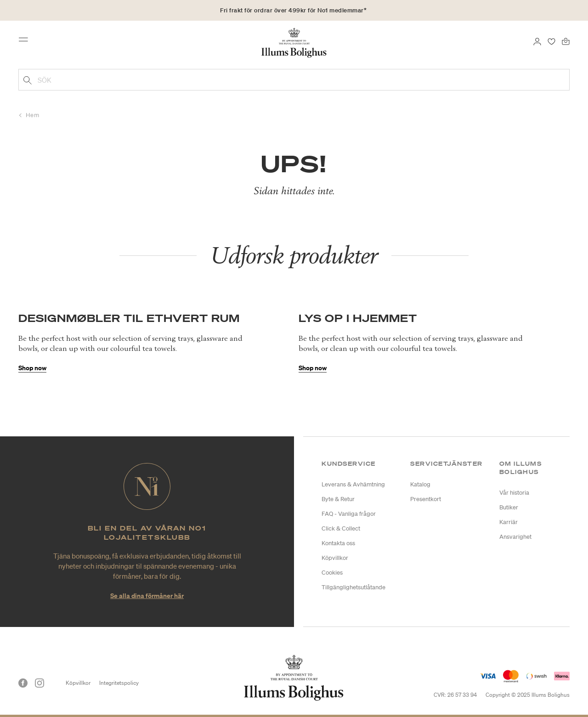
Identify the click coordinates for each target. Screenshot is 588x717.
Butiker (509, 507)
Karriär (509, 522)
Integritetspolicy (119, 683)
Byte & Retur (338, 499)
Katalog (420, 484)
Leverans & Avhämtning (353, 484)
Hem (33, 115)
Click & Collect (341, 528)
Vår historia (514, 493)
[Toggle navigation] (26, 42)
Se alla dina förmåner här (147, 596)
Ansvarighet (515, 537)
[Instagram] (40, 683)
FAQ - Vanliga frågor (349, 514)
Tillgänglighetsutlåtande (353, 587)
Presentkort (426, 499)
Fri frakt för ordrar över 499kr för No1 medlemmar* (293, 10)
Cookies (332, 573)
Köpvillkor (335, 558)
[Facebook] (23, 683)
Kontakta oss (338, 543)
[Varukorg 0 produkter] (566, 40)
